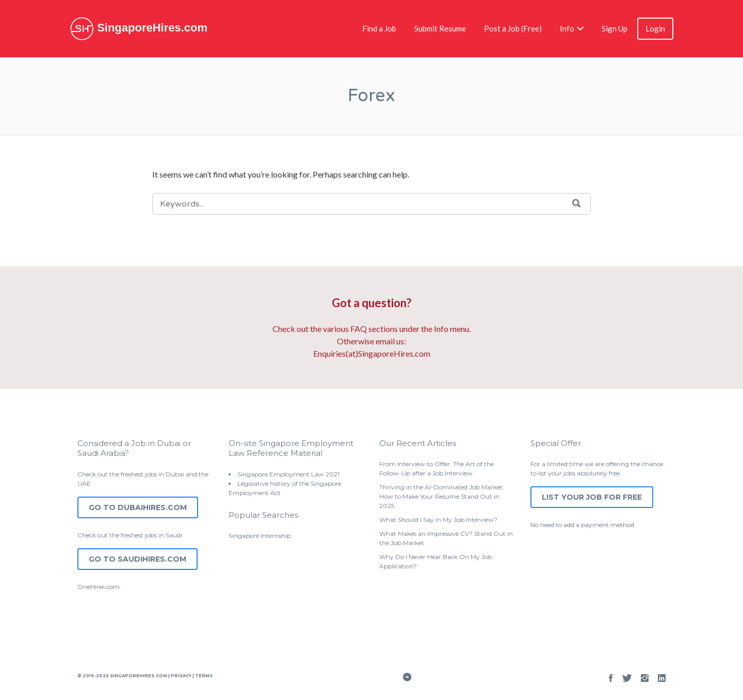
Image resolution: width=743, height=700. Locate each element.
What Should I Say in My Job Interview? (438, 520)
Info (567, 28)
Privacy (181, 676)
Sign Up (615, 28)
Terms (203, 676)
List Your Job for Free (592, 497)
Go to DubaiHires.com (138, 507)
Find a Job (379, 28)
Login (655, 28)
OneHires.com (99, 587)
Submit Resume (440, 28)
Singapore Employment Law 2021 (288, 474)
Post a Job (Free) (513, 28)
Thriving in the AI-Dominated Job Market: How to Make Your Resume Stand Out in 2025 (442, 496)
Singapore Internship (260, 536)
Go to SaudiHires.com (138, 559)
